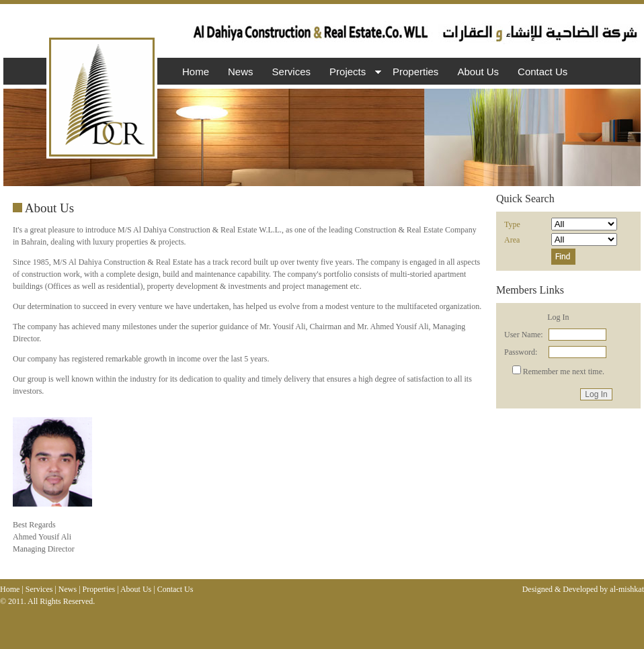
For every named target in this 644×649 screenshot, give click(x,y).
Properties (415, 72)
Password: (521, 352)
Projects (353, 73)
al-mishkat (627, 589)
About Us (478, 72)
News (241, 72)
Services (292, 72)
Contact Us (542, 72)
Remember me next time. (564, 372)
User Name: (524, 335)
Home (196, 72)
